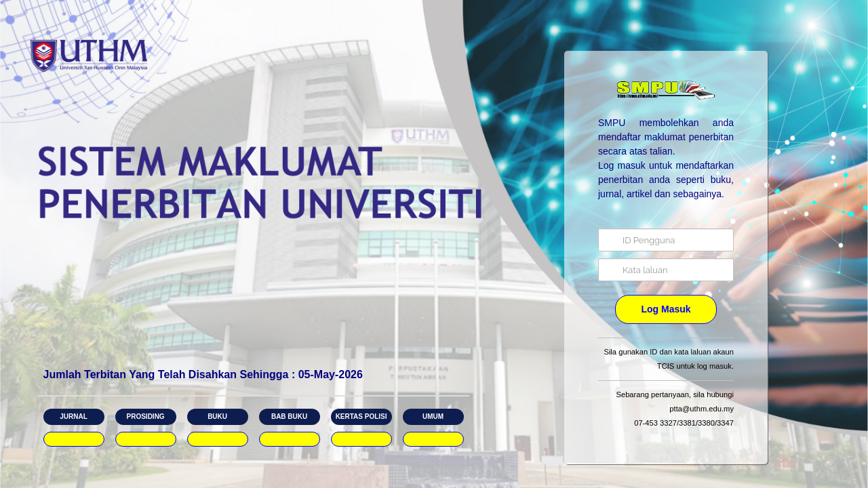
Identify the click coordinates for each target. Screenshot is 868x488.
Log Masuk (666, 309)
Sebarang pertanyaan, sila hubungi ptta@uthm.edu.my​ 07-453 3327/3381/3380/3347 (675, 409)
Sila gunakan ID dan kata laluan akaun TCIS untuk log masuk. (669, 359)
